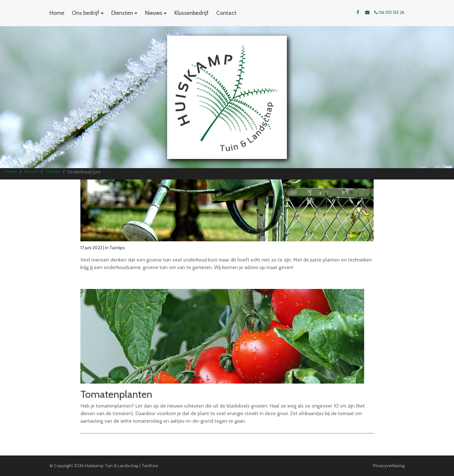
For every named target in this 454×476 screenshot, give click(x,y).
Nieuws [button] (154, 13)
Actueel (31, 171)
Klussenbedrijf (192, 13)
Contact (226, 13)
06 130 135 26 (389, 12)
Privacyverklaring (389, 466)
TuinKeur (150, 466)
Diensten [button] (122, 13)
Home (57, 13)
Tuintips (53, 171)
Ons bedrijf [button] (86, 13)
